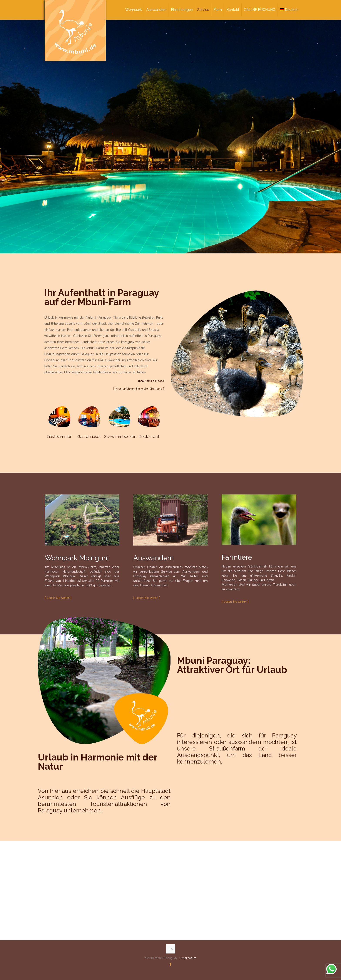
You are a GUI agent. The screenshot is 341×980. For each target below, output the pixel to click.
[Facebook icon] (171, 965)
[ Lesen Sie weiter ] (58, 598)
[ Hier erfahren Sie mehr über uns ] (139, 389)
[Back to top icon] (170, 949)
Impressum (188, 958)
